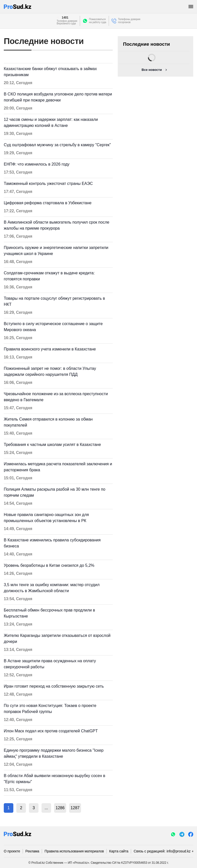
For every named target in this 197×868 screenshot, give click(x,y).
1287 (75, 808)
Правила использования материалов (74, 851)
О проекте (12, 851)
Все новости (152, 70)
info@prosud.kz (179, 851)
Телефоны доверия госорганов (129, 21)
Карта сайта (119, 851)
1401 (65, 18)
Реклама (32, 851)
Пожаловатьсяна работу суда (98, 21)
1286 (60, 808)
